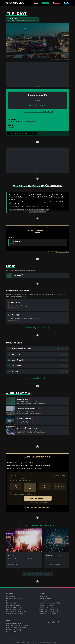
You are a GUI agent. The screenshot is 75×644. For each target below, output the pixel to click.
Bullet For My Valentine (57, 202)
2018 (62, 366)
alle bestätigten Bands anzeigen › (38, 105)
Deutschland (26, 9)
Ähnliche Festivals (18, 393)
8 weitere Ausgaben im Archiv (36, 328)
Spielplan (25, 134)
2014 (62, 355)
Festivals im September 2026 (16, 610)
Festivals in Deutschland (14, 599)
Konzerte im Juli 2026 (46, 605)
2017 (62, 349)
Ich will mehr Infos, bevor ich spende (37, 505)
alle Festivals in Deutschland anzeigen (37, 572)
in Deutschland (55, 195)
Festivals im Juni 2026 (14, 605)
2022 (66, 349)
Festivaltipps (10, 595)
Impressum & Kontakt (13, 630)
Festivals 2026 (11, 601)
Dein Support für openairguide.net (18, 624)
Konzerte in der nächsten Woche (49, 601)
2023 (66, 366)
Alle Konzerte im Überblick (47, 612)
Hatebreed (12, 204)
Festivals (18, 9)
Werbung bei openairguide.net (16, 626)
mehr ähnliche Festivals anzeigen (37, 439)
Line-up (16, 134)
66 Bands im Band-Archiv (37, 378)
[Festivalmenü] (9, 134)
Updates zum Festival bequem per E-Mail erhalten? (38, 112)
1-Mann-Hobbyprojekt (38, 463)
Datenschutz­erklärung (14, 628)
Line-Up (40, 207)
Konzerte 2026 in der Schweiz (48, 610)
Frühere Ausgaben (18, 291)
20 (30, 487)
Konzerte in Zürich (45, 597)
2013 (58, 349)
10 (16, 487)
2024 (66, 360)
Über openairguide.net (14, 622)
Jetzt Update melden (62, 252)
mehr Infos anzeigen (38, 212)
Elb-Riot (35, 9)
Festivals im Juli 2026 (13, 608)
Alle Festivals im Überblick (15, 612)
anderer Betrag (59, 487)
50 (45, 487)
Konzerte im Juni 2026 (46, 603)
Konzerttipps (43, 595)
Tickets (34, 134)
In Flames (22, 204)
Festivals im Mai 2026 (13, 603)
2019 (66, 355)
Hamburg (31, 121)
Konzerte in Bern (44, 599)
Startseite (9, 9)
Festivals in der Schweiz (14, 597)
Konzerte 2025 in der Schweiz (48, 608)
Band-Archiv (14, 343)
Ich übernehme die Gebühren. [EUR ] (24, 492)
